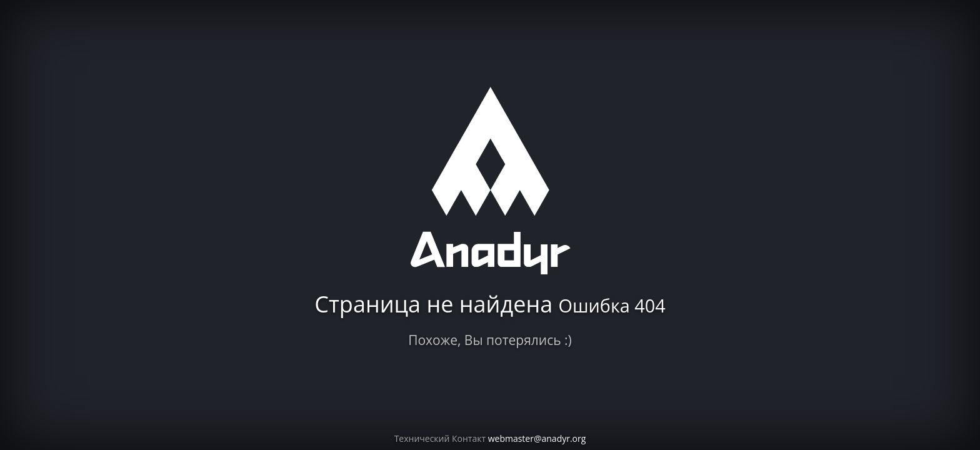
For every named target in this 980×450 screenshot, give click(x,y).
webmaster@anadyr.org (537, 438)
